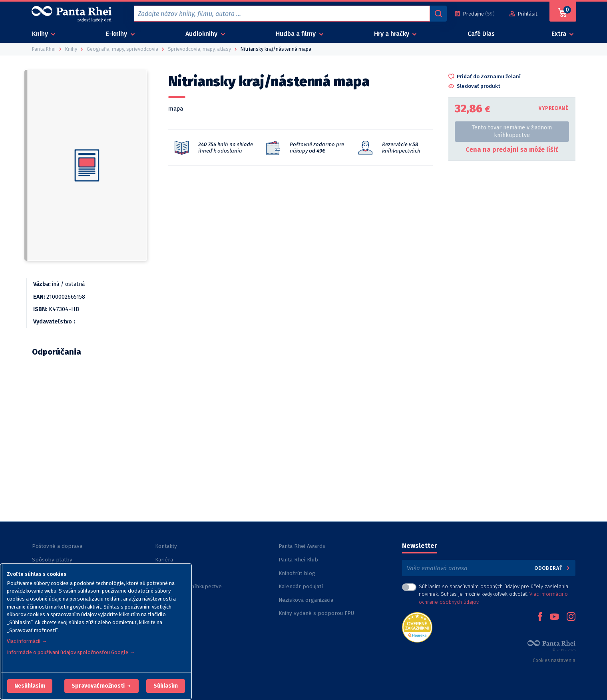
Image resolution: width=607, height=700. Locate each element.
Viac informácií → (27, 641)
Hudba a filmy (297, 34)
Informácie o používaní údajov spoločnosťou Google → (71, 652)
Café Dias (481, 34)
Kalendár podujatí (301, 586)
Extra (560, 34)
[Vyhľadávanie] (438, 14)
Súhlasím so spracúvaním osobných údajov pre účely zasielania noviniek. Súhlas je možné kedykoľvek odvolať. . (494, 594)
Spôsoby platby (52, 560)
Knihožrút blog (297, 573)
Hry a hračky (392, 34)
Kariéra (164, 560)
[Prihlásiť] (523, 14)
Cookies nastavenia (554, 660)
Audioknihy (202, 34)
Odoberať (552, 568)
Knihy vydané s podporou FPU (316, 613)
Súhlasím (166, 686)
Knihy (41, 34)
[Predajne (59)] (475, 14)
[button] (30, 686)
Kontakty (166, 546)
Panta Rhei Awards (302, 546)
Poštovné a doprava (57, 546)
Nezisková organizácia (306, 600)
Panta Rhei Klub (298, 560)
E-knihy (117, 34)
